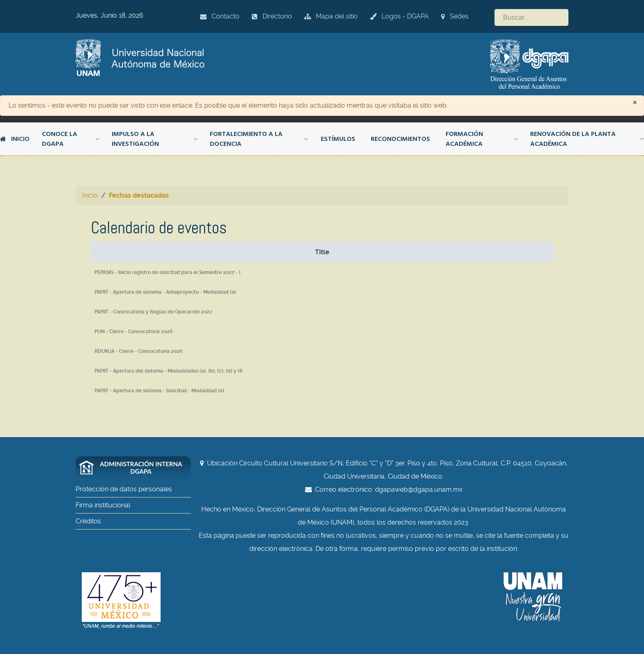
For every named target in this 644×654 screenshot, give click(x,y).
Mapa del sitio (331, 16)
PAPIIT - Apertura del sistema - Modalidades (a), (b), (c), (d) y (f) (169, 371)
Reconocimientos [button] (400, 139)
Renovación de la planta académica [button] (587, 139)
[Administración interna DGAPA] (137, 468)
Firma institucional (103, 505)
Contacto (220, 16)
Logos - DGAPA (399, 16)
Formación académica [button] (482, 139)
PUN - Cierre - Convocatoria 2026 (133, 332)
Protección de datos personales (124, 489)
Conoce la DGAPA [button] (71, 139)
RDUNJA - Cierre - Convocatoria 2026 (138, 351)
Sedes (455, 16)
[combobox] (531, 17)
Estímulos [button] (338, 139)
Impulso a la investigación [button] (155, 139)
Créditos (88, 521)
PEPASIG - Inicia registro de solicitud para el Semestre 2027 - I (167, 272)
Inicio (15, 139)
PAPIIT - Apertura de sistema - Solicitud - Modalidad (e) (159, 391)
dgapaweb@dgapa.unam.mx (419, 489)
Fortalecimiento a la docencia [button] (259, 139)
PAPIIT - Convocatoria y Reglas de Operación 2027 (153, 312)
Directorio (272, 16)
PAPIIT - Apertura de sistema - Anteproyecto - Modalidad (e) (165, 292)
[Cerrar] (635, 102)
